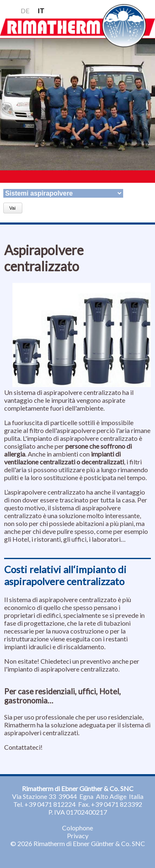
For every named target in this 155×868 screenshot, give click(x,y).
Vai (13, 208)
